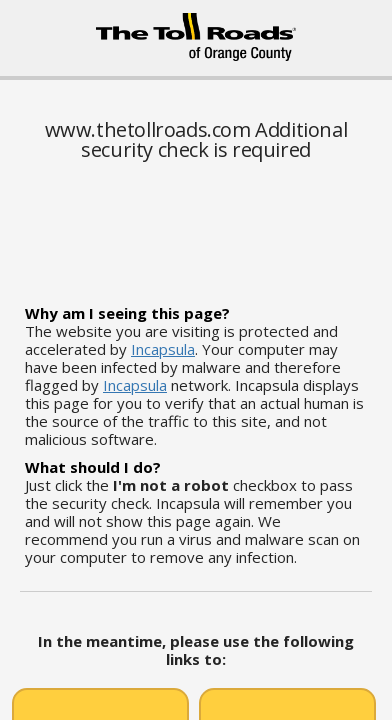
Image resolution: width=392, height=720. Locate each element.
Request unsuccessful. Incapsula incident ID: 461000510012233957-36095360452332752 (196, 360)
